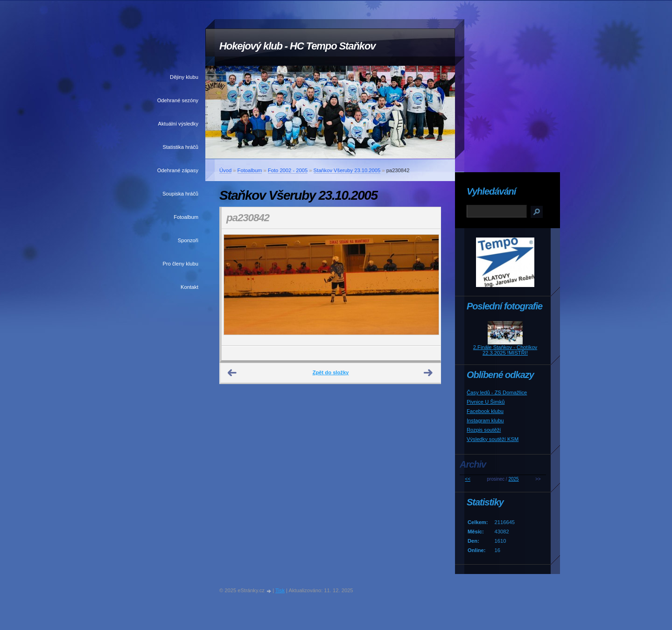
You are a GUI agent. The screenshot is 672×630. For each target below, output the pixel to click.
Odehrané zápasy (178, 170)
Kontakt (189, 287)
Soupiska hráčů (180, 194)
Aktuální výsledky (178, 124)
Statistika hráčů (181, 147)
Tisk (280, 590)
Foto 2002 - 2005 (288, 170)
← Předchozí (232, 373)
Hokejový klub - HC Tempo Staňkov (297, 46)
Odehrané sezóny (178, 100)
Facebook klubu (485, 411)
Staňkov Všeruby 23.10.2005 (347, 170)
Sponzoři (188, 240)
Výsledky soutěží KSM (493, 439)
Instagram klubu (485, 420)
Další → (428, 373)
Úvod (225, 170)
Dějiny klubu (184, 77)
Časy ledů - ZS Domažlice (497, 392)
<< (468, 479)
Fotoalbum (186, 217)
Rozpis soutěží (484, 430)
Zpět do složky (331, 372)
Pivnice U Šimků (486, 402)
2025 (513, 479)
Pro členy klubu (181, 264)
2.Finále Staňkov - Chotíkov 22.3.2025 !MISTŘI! (505, 350)
